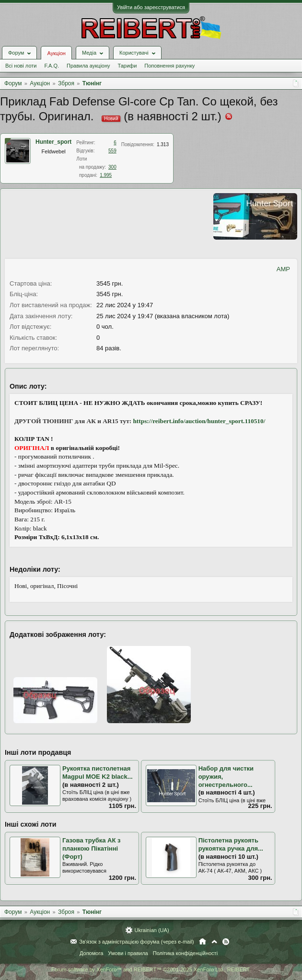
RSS (226, 942)
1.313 (163, 144)
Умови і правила (128, 953)
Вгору (214, 942)
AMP (283, 269)
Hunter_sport (53, 142)
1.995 (106, 175)
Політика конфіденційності (185, 953)
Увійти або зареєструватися (151, 7)
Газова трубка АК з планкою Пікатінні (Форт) (91, 848)
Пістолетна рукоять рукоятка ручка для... (231, 844)
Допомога (91, 953)
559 (112, 151)
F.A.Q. (52, 66)
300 (112, 167)
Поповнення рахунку (169, 66)
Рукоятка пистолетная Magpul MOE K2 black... (98, 772)
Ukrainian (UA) (151, 930)
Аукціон (56, 53)
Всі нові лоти (21, 66)
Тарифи (128, 66)
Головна (203, 942)
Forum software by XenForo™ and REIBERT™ (151, 969)
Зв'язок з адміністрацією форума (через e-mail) (137, 942)
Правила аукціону (88, 66)
